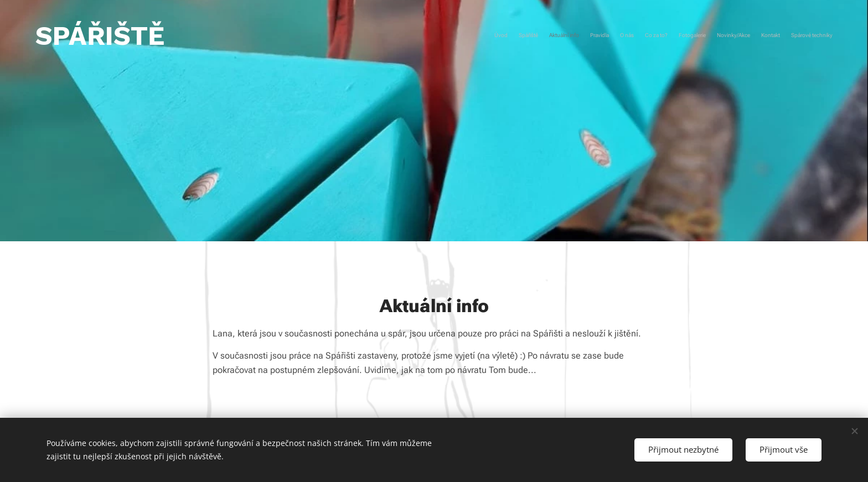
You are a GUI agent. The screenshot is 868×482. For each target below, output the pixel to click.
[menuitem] (734, 36)
